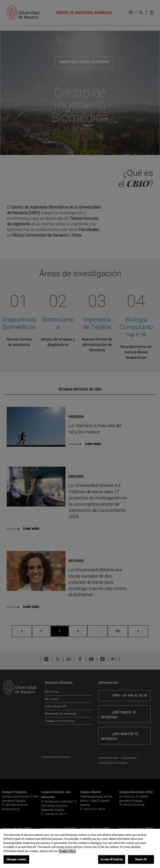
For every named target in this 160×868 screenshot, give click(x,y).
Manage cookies (16, 859)
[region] (80, 848)
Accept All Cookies (112, 859)
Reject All (141, 859)
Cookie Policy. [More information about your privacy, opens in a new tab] (67, 851)
